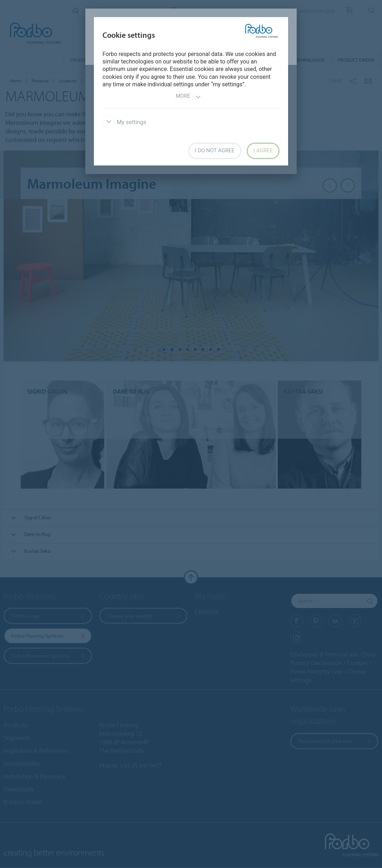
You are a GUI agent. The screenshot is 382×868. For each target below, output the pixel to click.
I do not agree (215, 150)
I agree (263, 150)
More (188, 97)
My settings (124, 122)
